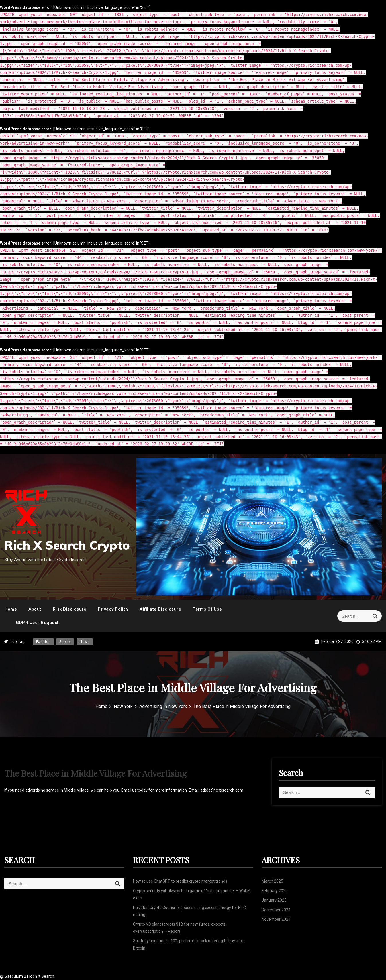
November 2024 (276, 919)
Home (11, 609)
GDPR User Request (37, 623)
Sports (65, 642)
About (35, 609)
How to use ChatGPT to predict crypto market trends (180, 881)
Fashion (43, 642)
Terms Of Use (207, 609)
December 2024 (276, 910)
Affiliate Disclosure (160, 609)
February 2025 (275, 891)
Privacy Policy (113, 609)
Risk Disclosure (70, 609)
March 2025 (272, 881)
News (85, 642)
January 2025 (274, 900)
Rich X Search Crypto (67, 545)
